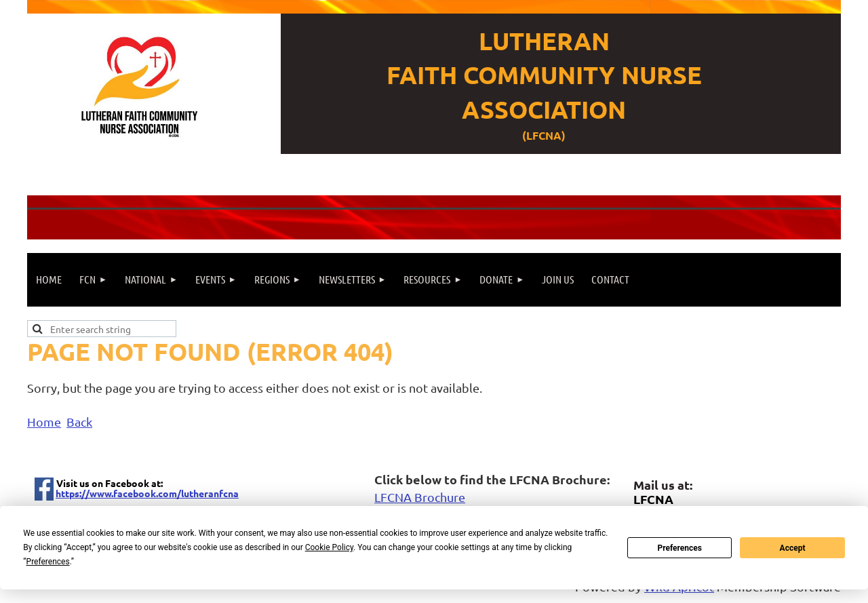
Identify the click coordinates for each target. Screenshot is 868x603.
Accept (793, 548)
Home (44, 422)
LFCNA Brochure (420, 497)
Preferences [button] (48, 562)
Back (79, 422)
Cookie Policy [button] (329, 547)
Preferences (679, 548)
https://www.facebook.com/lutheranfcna (147, 493)
